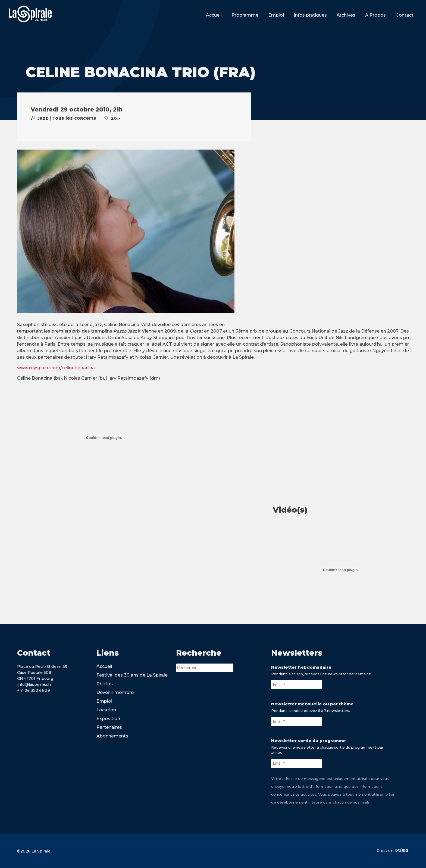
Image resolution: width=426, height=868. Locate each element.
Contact (405, 15)
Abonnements (112, 736)
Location (106, 710)
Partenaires (109, 727)
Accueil (214, 15)
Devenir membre (115, 692)
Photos (105, 684)
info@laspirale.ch (34, 684)
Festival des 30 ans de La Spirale (132, 675)
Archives (346, 15)
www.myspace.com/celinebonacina (56, 368)
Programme (245, 15)
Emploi (276, 15)
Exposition (108, 719)
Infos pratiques (310, 15)
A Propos (375, 15)
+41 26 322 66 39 (34, 690)
